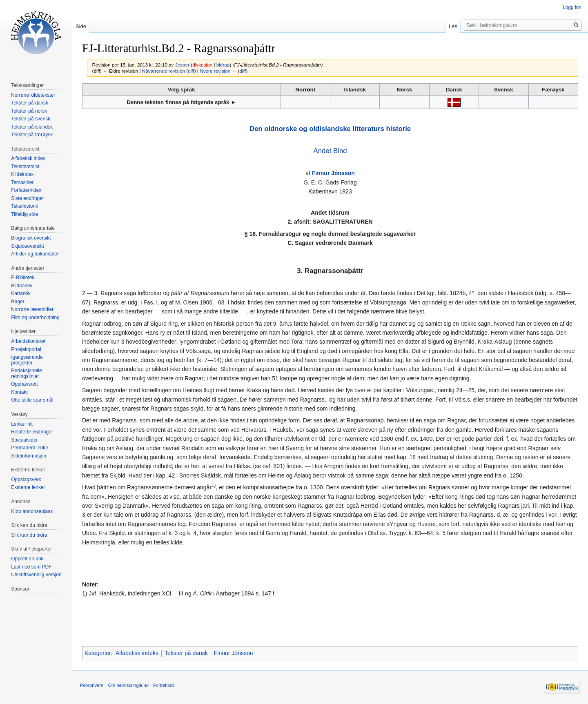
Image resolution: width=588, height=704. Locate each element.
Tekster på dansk (186, 653)
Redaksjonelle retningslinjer (26, 373)
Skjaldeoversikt (28, 246)
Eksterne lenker (28, 487)
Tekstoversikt (25, 167)
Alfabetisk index (28, 158)
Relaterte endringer (32, 432)
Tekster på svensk (31, 119)
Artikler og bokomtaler (35, 254)
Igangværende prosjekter (27, 360)
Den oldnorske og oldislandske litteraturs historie (330, 129)
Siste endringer (28, 198)
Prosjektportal (26, 349)
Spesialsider (24, 440)
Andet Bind (330, 151)
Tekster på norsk (29, 111)
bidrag (223, 65)
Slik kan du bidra (29, 535)
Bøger (18, 302)
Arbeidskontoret (28, 341)
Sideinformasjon (29, 456)
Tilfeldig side (24, 214)
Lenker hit (22, 424)
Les (453, 26)
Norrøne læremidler (32, 309)
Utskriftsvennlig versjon (36, 575)
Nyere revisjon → (218, 71)
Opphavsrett (24, 384)
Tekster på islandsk (32, 127)
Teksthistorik (24, 206)
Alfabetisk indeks (137, 653)
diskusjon (202, 65)
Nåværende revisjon (164, 71)
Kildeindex (22, 174)
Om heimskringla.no (128, 685)
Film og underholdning (35, 318)
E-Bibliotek (23, 278)
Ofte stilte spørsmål (32, 400)
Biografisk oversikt (31, 238)
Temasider (22, 182)
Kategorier (98, 653)
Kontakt (19, 392)
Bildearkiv (22, 286)
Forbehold (163, 685)
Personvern (92, 685)
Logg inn (572, 7)
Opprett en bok (27, 559)
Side (81, 26)
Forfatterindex (26, 190)
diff (191, 71)
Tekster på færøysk (32, 135)
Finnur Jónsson (333, 173)
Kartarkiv (21, 293)
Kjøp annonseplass (32, 511)
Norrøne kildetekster (33, 95)
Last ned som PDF (31, 567)
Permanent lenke (30, 448)
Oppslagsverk (26, 480)
